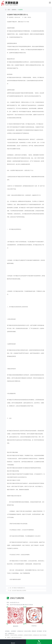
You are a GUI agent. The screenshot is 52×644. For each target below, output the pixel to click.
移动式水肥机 (28, 631)
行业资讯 (20, 10)
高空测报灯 (40, 631)
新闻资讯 (14, 10)
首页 (9, 10)
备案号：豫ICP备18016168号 (14, 637)
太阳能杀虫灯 (20, 631)
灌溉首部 (34, 631)
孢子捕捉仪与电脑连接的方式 (18, 588)
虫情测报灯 (14, 631)
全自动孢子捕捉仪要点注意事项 (19, 591)
